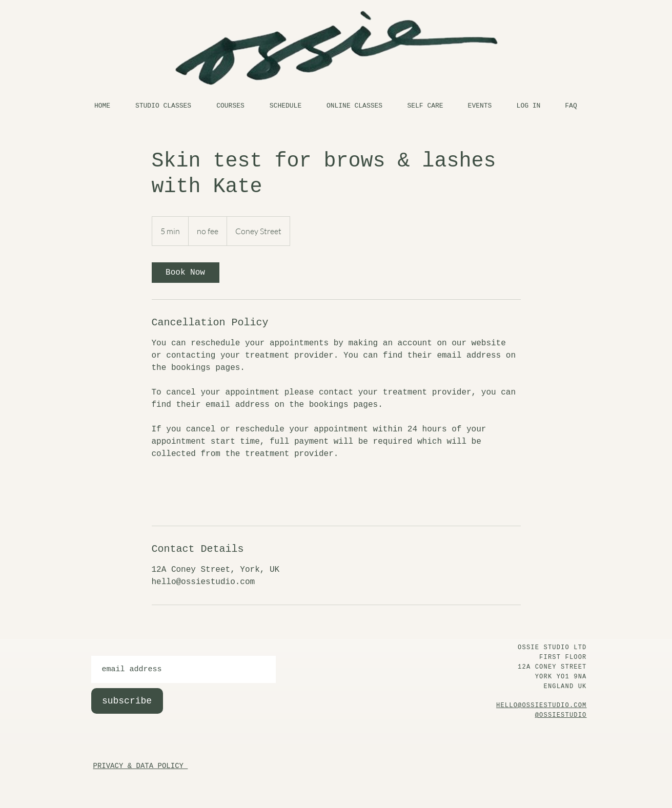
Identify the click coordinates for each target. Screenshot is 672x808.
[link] (186, 273)
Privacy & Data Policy (535, 799)
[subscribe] (127, 701)
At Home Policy (531, 806)
